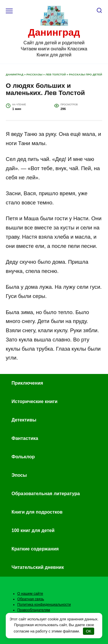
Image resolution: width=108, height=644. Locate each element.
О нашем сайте (30, 594)
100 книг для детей (33, 530)
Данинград (54, 32)
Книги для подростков (37, 512)
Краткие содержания (35, 549)
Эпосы (19, 475)
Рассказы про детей (86, 74)
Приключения (27, 383)
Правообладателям (34, 610)
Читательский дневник (38, 567)
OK (89, 631)
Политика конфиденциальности (44, 605)
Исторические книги (34, 401)
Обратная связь (31, 599)
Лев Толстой (56, 74)
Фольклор (23, 457)
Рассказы (34, 74)
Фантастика (25, 438)
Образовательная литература (46, 494)
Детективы (24, 420)
